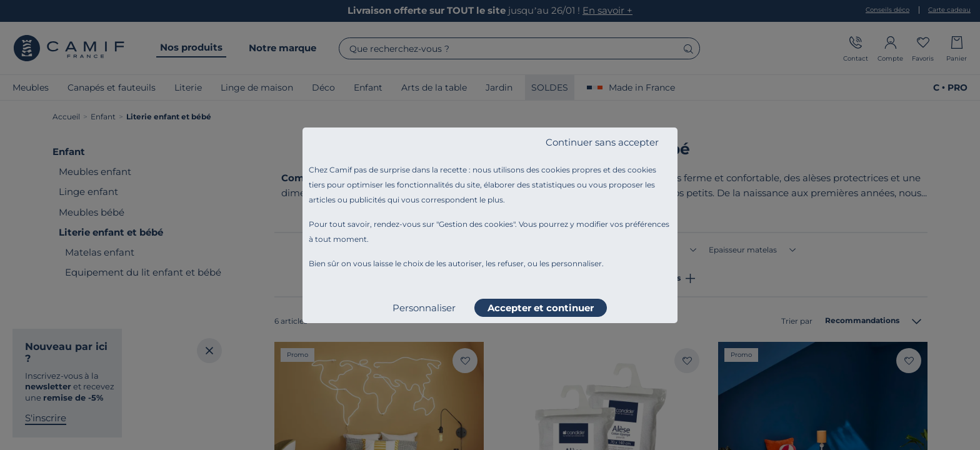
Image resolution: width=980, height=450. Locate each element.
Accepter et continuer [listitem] (541, 308)
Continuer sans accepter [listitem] (602, 142)
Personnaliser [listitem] (424, 308)
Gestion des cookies (476, 224)
